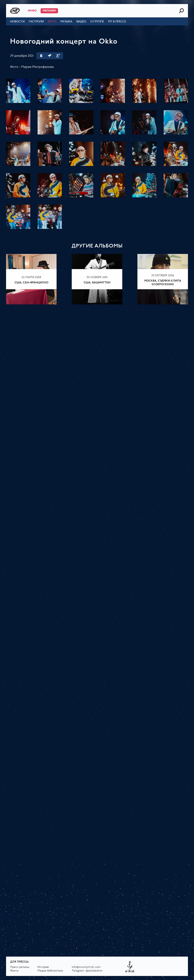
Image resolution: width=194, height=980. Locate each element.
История (43, 967)
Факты (14, 971)
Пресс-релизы (20, 967)
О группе (97, 22)
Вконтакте (41, 56)
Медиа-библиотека (50, 971)
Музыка (66, 22)
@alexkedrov (94, 971)
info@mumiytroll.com (86, 967)
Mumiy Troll (15, 11)
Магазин (49, 11)
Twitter (50, 56)
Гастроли (36, 22)
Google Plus (58, 56)
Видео (81, 22)
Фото (52, 22)
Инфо (32, 11)
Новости (17, 22)
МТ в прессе (117, 22)
